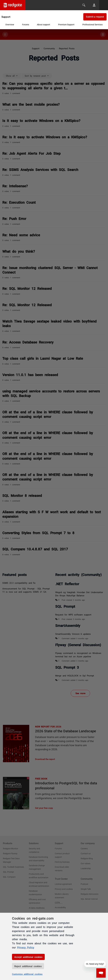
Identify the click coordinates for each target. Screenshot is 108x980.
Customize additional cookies (27, 974)
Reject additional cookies (28, 966)
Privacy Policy (26, 947)
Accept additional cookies (28, 957)
